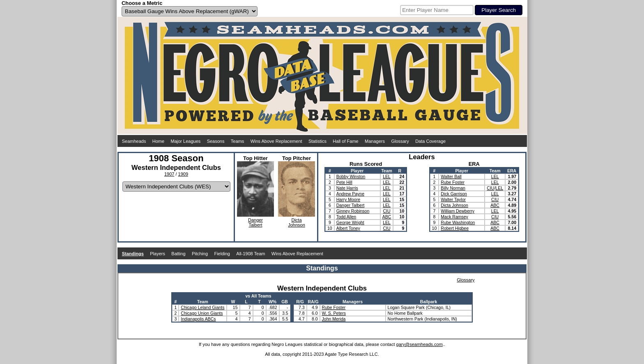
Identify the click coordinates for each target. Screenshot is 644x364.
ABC (387, 217)
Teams (237, 141)
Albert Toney (348, 228)
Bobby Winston (351, 176)
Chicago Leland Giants (202, 307)
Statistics (317, 141)
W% (273, 302)
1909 (183, 174)
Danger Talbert (351, 205)
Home (158, 141)
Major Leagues (186, 141)
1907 (169, 174)
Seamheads (134, 141)
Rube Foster (453, 182)
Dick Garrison (454, 194)
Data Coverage (430, 141)
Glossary (400, 141)
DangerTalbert (255, 222)
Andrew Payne (350, 194)
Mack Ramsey (454, 217)
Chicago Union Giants (202, 313)
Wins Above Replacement (276, 141)
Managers (375, 141)
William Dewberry (458, 211)
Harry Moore (348, 199)
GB (285, 302)
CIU (386, 211)
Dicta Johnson (454, 205)
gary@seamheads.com (420, 344)
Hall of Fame (345, 141)
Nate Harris (347, 188)
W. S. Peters (334, 313)
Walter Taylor (453, 199)
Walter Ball (451, 176)
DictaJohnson (297, 222)
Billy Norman (453, 188)
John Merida (334, 319)
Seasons (216, 141)
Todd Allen (346, 217)
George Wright (350, 222)
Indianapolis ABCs (198, 319)
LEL (387, 176)
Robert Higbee (455, 228)
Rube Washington (458, 222)
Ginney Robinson (353, 211)
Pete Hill (344, 182)
